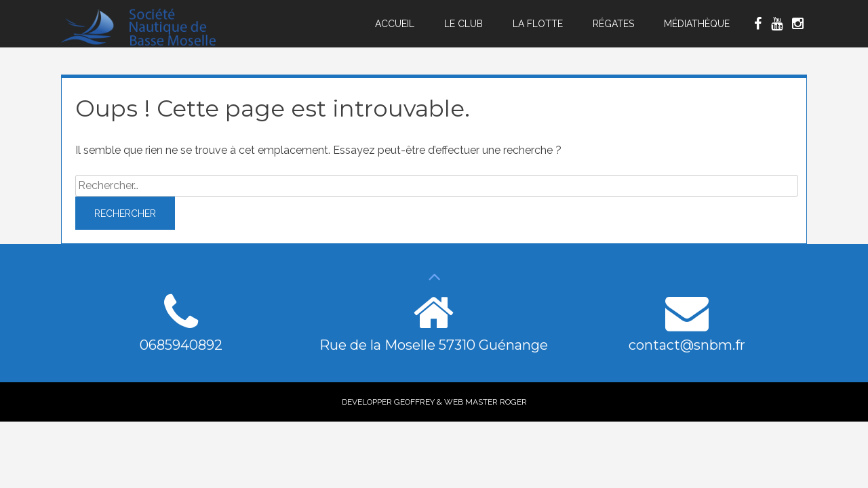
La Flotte (538, 24)
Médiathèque (697, 24)
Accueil (395, 24)
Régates (613, 24)
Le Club (463, 24)
